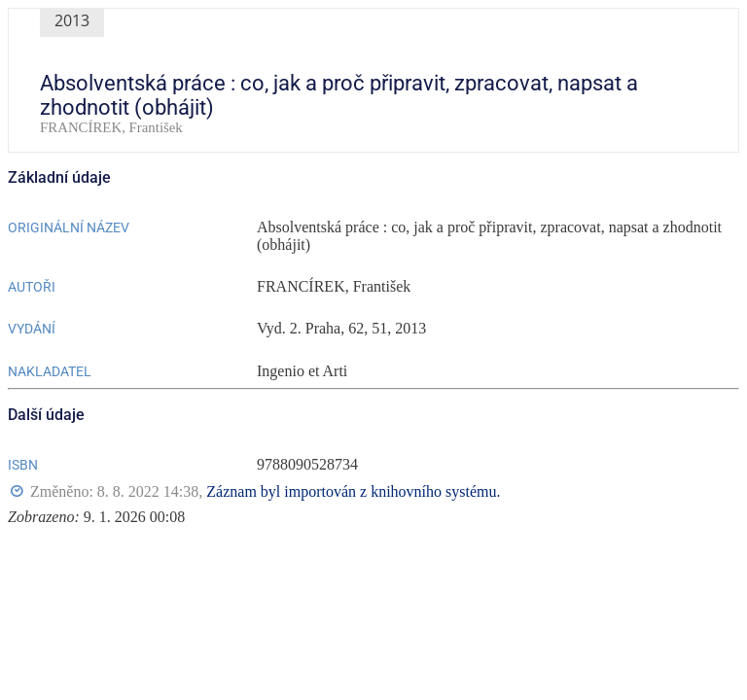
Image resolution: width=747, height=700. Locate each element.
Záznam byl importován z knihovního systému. (353, 491)
